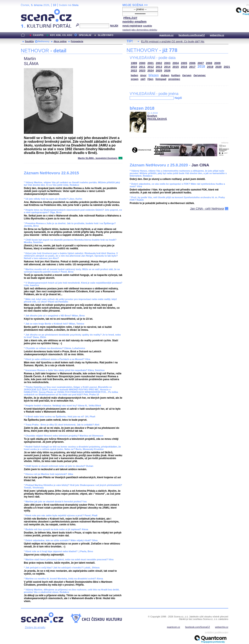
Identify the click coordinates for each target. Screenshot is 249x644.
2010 (134, 67)
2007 (201, 63)
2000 (142, 63)
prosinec (174, 79)
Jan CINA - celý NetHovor (207, 209)
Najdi (178, 98)
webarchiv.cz (217, 35)
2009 (217, 63)
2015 (176, 67)
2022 (134, 71)
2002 (159, 63)
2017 (192, 67)
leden (134, 75)
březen (154, 75)
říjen (150, 79)
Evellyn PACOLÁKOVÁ (157, 117)
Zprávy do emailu (35, 627)
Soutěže (29, 41)
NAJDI (114, 26)
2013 (159, 67)
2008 (209, 63)
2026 (167, 71)
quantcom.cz (166, 35)
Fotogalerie (77, 41)
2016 (184, 67)
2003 (167, 63)
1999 (134, 63)
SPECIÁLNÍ (85, 35)
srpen (135, 79)
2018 (201, 67)
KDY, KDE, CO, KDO (61, 35)
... (120, 158)
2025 (159, 71)
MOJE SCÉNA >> (135, 5)
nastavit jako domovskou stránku (140, 30)
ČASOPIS (38, 35)
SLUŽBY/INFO (106, 35)
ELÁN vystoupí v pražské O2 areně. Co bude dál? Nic (173, 41)
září (143, 79)
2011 (142, 67)
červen (187, 75)
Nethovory (44, 41)
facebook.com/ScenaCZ (192, 35)
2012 (151, 67)
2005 (184, 63)
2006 (192, 63)
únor (143, 75)
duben (165, 75)
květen (176, 75)
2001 (151, 63)
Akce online (60, 41)
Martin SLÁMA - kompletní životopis (98, 158)
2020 (218, 67)
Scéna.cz (28, 11)
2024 (151, 71)
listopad (161, 79)
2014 (167, 67)
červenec (200, 75)
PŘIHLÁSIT (130, 18)
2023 (142, 71)
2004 (176, 63)
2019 (210, 67)
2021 (227, 67)
